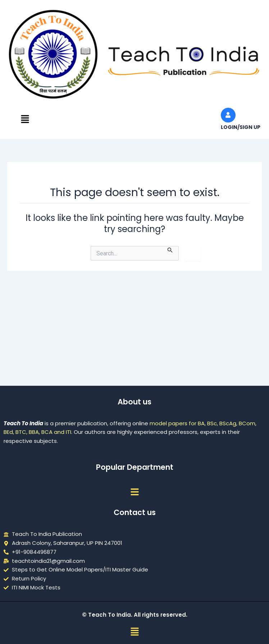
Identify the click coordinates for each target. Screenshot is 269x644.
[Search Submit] (170, 250)
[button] (25, 120)
